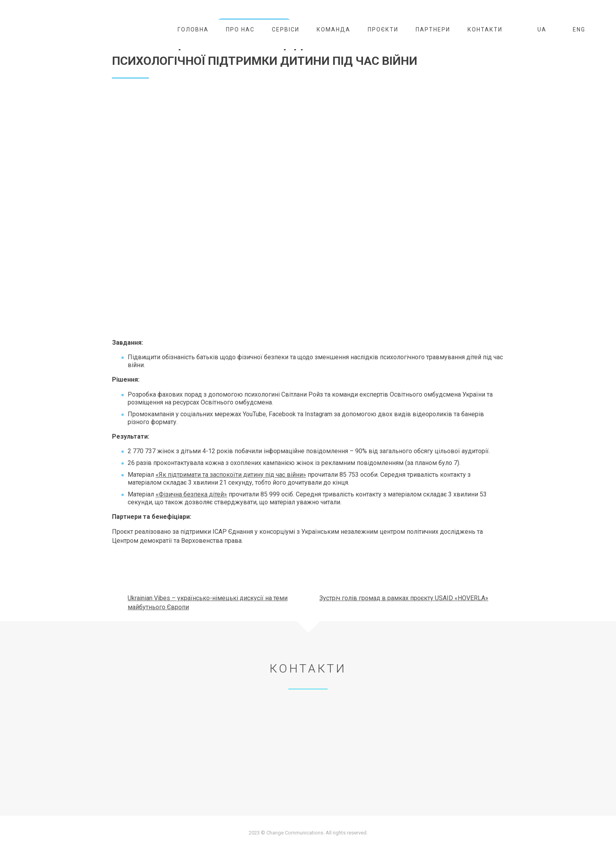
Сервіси (286, 29)
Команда (334, 29)
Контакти (485, 29)
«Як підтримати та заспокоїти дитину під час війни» (231, 475)
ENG (575, 29)
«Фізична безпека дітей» (191, 494)
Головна (193, 29)
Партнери (433, 29)
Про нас (240, 29)
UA (537, 29)
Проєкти (383, 29)
